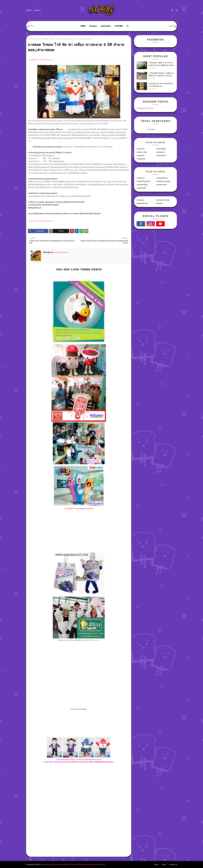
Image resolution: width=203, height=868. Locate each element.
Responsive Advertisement (41, 60)
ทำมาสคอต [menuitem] (93, 26)
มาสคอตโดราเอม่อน (144, 181)
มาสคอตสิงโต (161, 149)
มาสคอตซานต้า (161, 185)
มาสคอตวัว (140, 155)
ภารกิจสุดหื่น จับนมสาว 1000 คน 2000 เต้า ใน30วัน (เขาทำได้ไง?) (161, 74)
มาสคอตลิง (141, 149)
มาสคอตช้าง (160, 152)
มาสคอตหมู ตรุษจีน (163, 181)
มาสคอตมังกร (161, 155)
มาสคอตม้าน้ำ (141, 188)
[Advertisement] (79, 791)
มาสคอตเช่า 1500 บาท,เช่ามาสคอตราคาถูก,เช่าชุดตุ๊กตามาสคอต (161, 64)
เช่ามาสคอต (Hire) (163, 200)
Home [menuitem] (83, 26)
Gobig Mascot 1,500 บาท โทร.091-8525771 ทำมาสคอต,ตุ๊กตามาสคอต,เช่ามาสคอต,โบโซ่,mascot (72, 865)
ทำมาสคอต (140, 200)
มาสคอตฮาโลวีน (142, 185)
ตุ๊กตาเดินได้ (38, 39)
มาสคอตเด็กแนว (162, 178)
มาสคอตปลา (141, 159)
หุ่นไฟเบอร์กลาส (142, 203)
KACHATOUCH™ (61, 252)
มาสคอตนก (141, 178)
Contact (37, 10)
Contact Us (173, 865)
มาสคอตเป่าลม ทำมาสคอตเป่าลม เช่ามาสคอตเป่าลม (161, 85)
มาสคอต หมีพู (142, 152)
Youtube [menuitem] (119, 26)
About (164, 865)
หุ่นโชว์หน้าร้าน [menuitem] (106, 26)
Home (29, 10)
